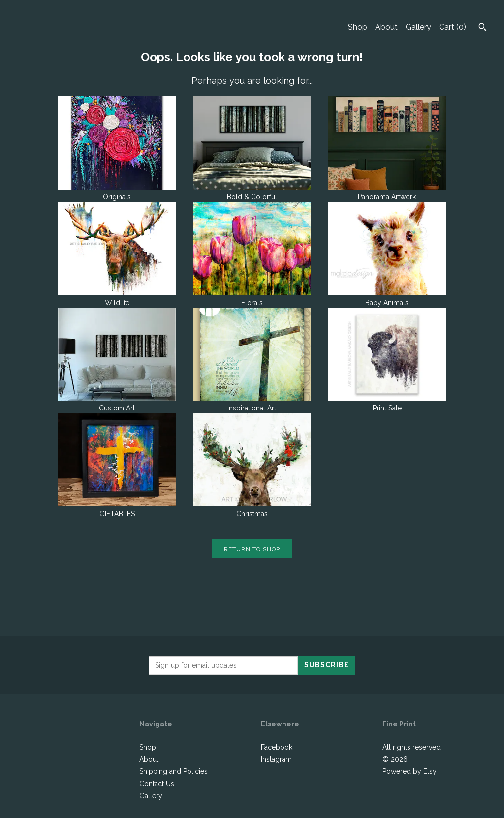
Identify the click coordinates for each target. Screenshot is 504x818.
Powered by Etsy (409, 771)
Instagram (276, 759)
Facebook (277, 747)
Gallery (418, 27)
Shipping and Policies (173, 771)
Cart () (453, 27)
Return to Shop (252, 549)
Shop (358, 27)
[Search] (483, 28)
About (386, 27)
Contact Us (157, 784)
